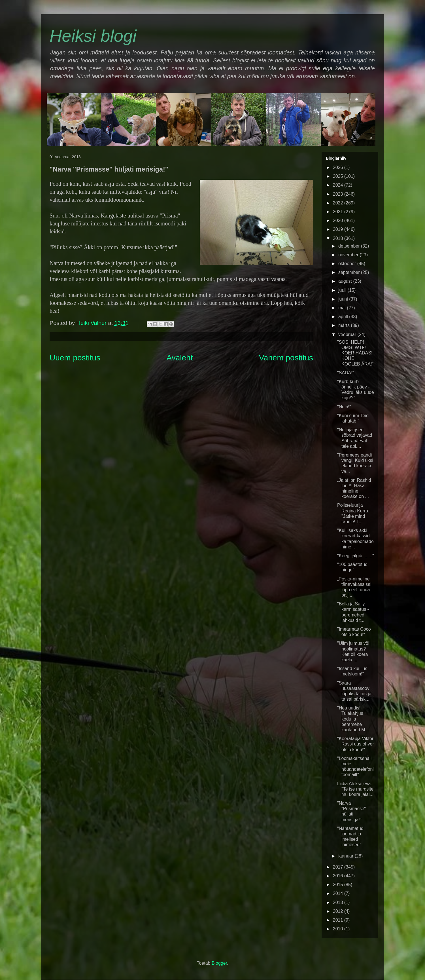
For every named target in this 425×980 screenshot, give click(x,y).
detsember (350, 246)
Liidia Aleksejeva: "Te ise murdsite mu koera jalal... (355, 789)
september (350, 272)
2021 (339, 212)
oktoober (348, 264)
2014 (339, 893)
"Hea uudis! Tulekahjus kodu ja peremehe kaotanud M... (353, 719)
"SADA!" (346, 373)
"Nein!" (344, 407)
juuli (343, 290)
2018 (339, 238)
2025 (339, 176)
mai (343, 308)
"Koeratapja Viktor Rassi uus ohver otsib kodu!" (356, 744)
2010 (339, 929)
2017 (339, 867)
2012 (339, 911)
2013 (339, 902)
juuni (344, 299)
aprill (344, 317)
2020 (339, 220)
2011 (339, 920)
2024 (339, 185)
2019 (339, 229)
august (346, 281)
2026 (339, 167)
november (349, 255)
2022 (339, 203)
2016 (339, 876)
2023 (339, 194)
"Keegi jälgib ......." (356, 556)
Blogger (219, 963)
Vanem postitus (286, 358)
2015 (339, 885)
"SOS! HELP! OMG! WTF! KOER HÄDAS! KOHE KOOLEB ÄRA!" (355, 353)
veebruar (348, 334)
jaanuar (347, 856)
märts (345, 325)
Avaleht (180, 358)
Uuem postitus (75, 358)
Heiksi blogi (93, 36)
